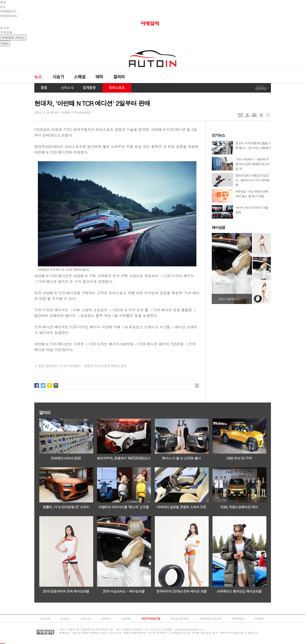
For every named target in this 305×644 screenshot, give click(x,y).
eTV (3, 7)
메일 (241, 115)
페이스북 (37, 385)
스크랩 (247, 115)
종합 (44, 88)
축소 (268, 115)
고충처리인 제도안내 (210, 619)
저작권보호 (238, 619)
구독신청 (6, 32)
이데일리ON (8, 16)
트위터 (43, 385)
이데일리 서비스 (13, 38)
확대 (261, 115)
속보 (3, 2)
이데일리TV (8, 11)
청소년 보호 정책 (180, 619)
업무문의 (106, 619)
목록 (197, 386)
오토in (153, 59)
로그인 (5, 28)
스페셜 (80, 77)
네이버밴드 (56, 385)
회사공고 (65, 619)
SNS (5, 43)
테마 (100, 77)
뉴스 (41, 77)
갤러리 (119, 77)
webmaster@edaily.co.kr (190, 629)
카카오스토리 (49, 385)
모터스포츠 (117, 88)
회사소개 (45, 619)
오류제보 (259, 619)
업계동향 (89, 88)
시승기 (58, 77)
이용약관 (126, 619)
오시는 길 (86, 619)
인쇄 (254, 115)
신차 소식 (65, 88)
